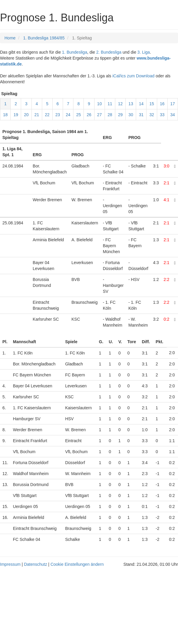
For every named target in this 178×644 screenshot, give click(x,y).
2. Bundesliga (109, 52)
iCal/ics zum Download (133, 76)
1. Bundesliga (75, 52)
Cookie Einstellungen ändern (77, 564)
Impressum (10, 564)
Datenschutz (36, 564)
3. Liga (144, 52)
